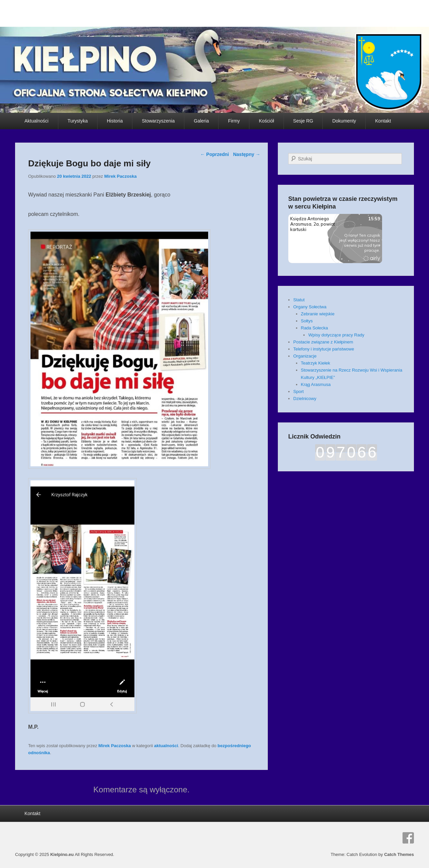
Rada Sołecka (315, 328)
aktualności (166, 746)
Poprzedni (214, 154)
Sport (298, 391)
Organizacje (305, 356)
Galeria (201, 121)
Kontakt (383, 121)
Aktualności (37, 121)
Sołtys (307, 321)
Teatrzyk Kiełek (316, 363)
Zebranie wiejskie (318, 314)
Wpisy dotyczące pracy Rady (336, 335)
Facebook (408, 838)
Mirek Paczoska (120, 176)
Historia (115, 121)
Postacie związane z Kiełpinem (323, 342)
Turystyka (78, 121)
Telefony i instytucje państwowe (324, 349)
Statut (299, 300)
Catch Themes (399, 854)
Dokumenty (344, 121)
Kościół (266, 121)
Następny (247, 154)
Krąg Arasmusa (316, 384)
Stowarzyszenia (158, 121)
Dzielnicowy (305, 399)
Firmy (234, 121)
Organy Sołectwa (310, 307)
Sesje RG (303, 121)
